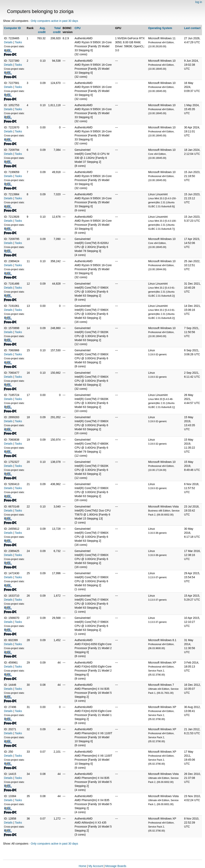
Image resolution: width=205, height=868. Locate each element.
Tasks (18, 42)
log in (199, 2)
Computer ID (12, 28)
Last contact (192, 28)
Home (82, 866)
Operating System (160, 28)
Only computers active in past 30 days (55, 21)
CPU (78, 28)
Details (8, 42)
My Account (96, 866)
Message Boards (116, 866)
